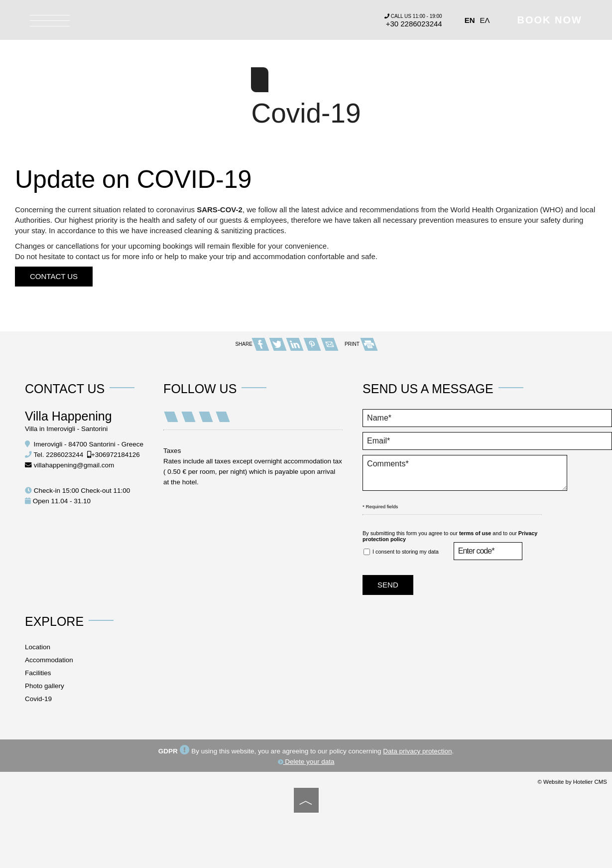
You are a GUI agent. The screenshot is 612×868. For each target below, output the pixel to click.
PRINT (361, 344)
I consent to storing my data (401, 552)
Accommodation (49, 660)
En (470, 20)
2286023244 (64, 455)
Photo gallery (45, 686)
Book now (550, 20)
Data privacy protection (417, 751)
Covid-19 (38, 699)
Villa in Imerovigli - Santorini (66, 429)
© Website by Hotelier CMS (572, 782)
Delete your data (306, 762)
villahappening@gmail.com (74, 465)
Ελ (485, 20)
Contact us (54, 276)
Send (388, 585)
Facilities (38, 673)
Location (38, 647)
